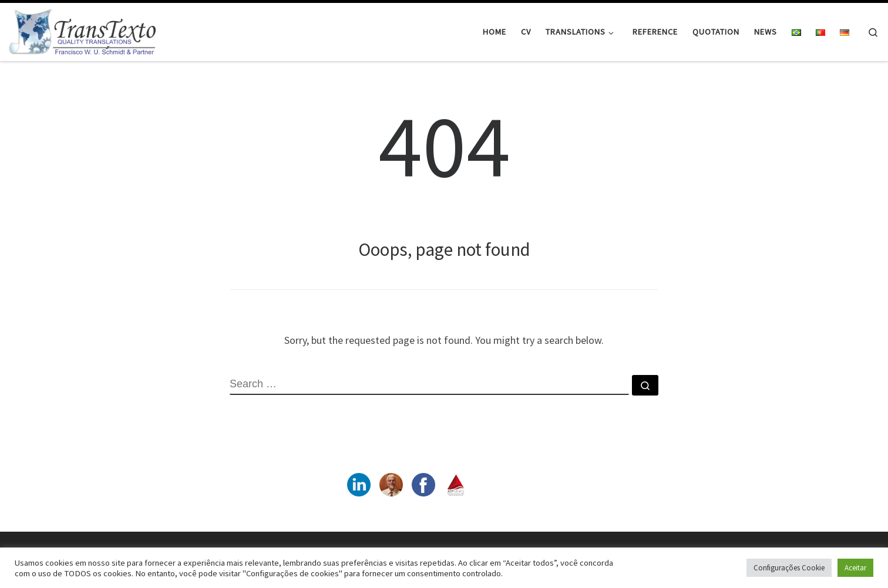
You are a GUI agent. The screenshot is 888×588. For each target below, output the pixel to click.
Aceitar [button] (855, 568)
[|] (82, 30)
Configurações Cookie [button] (789, 568)
